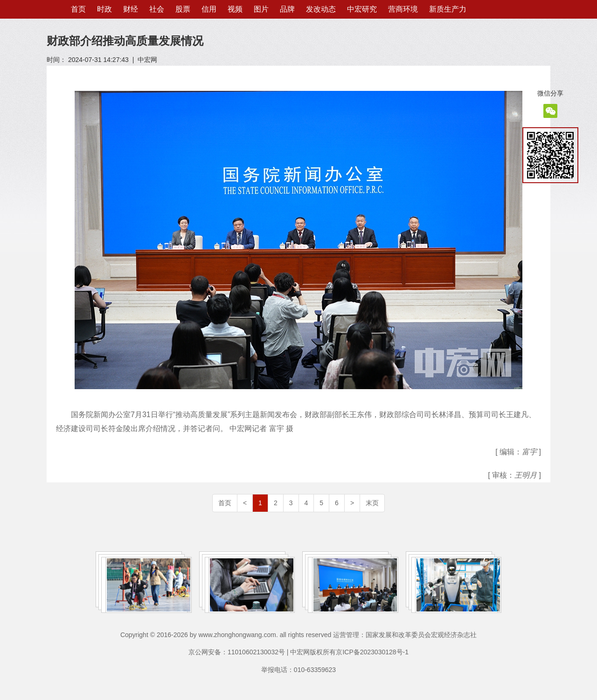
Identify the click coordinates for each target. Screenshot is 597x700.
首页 (78, 9)
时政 (104, 9)
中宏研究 (362, 9)
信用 (209, 9)
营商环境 (403, 9)
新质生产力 (448, 9)
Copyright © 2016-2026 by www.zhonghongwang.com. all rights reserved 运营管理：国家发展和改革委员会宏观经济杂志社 (298, 635)
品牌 (287, 9)
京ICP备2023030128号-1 (372, 652)
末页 (372, 503)
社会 (157, 9)
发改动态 (321, 9)
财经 (131, 9)
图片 (261, 9)
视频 (235, 9)
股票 (183, 9)
